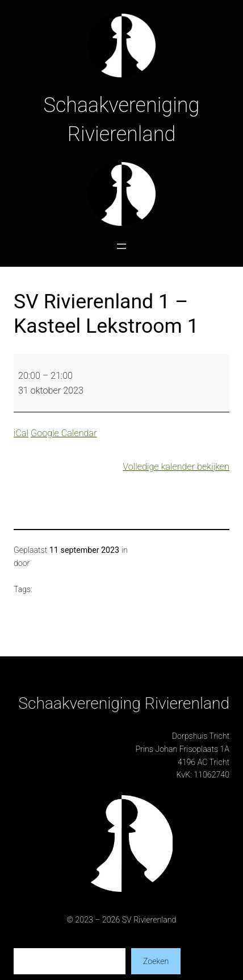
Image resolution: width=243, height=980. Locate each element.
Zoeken (156, 961)
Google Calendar (64, 433)
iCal (21, 433)
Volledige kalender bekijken (176, 467)
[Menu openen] (122, 246)
